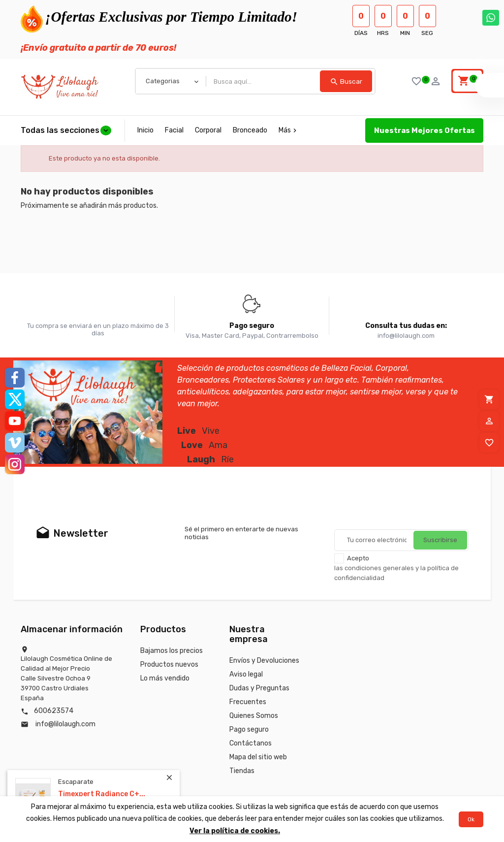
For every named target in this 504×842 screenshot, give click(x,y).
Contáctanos (251, 743)
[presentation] (409, 505)
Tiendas (242, 771)
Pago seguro (249, 729)
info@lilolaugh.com (65, 724)
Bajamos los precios (172, 651)
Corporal (208, 130)
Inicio (145, 130)
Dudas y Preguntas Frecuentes (259, 695)
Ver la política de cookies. (235, 831)
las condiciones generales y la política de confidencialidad (396, 573)
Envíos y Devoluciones (264, 661)
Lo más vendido (165, 678)
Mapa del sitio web (258, 757)
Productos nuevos (169, 664)
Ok (471, 819)
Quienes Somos (254, 716)
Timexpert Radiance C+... (102, 794)
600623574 (54, 711)
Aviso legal (246, 674)
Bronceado (250, 130)
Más (289, 130)
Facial (174, 130)
